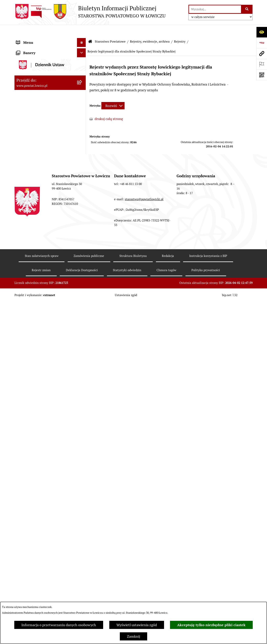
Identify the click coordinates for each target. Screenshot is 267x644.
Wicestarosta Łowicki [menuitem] (33, 89)
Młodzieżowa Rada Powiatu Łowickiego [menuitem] (38, 136)
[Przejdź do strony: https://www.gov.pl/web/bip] (262, 43)
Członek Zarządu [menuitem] (30, 98)
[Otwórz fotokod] (262, 75)
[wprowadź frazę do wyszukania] (215, 9)
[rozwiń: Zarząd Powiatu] (82, 71)
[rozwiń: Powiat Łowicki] (82, 62)
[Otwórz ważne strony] (262, 64)
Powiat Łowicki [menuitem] (28, 62)
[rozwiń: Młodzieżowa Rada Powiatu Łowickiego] (82, 134)
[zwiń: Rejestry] (82, 210)
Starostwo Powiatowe (110, 30)
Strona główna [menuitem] (28, 40)
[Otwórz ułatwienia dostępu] (262, 32)
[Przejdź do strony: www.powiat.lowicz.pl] (262, 53)
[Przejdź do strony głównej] (90, 12)
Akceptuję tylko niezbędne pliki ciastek (211, 625)
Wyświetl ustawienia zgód (137, 625)
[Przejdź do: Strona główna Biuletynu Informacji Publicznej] (90, 30)
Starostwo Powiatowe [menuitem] (33, 148)
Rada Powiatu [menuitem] (27, 125)
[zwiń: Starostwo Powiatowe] (82, 148)
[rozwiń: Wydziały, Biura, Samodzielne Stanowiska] (82, 159)
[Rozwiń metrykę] (113, 94)
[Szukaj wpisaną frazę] (247, 9)
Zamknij (133, 636)
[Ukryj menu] (81, 31)
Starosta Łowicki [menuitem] (29, 80)
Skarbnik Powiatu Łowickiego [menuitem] (39, 116)
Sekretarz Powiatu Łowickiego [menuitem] (40, 107)
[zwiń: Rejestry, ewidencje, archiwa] (82, 198)
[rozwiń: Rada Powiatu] (82, 125)
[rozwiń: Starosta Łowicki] (82, 80)
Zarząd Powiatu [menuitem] (28, 71)
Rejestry (180, 30)
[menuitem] (50, 51)
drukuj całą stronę (109, 107)
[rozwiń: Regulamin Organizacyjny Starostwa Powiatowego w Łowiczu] (82, 176)
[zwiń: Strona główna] (82, 40)
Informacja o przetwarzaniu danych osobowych (59, 625)
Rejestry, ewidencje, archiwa (150, 30)
